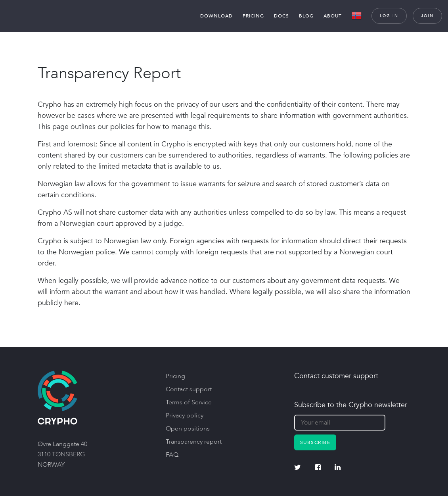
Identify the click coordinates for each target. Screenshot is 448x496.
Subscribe (315, 442)
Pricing (253, 16)
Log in (389, 16)
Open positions (188, 429)
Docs (281, 16)
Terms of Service (189, 402)
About (333, 16)
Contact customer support (336, 376)
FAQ (172, 455)
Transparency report (194, 442)
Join (427, 16)
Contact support (189, 389)
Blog (306, 16)
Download (216, 16)
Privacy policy (185, 415)
